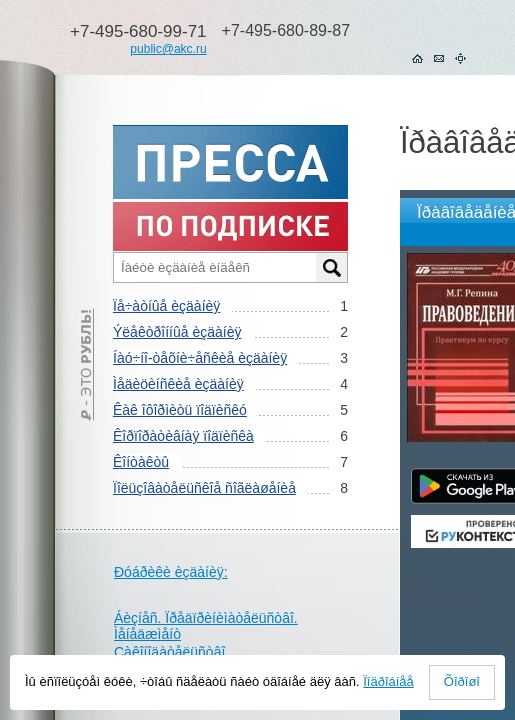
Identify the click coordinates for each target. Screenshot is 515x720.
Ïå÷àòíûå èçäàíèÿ (166, 306)
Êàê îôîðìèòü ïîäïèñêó (180, 410)
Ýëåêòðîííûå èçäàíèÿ (177, 332)
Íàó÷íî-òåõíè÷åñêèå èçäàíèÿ (200, 358)
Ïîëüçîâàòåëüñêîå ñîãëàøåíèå (204, 488)
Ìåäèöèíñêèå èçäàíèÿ (178, 384)
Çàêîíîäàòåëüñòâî (169, 652)
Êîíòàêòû (141, 462)
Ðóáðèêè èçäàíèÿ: (171, 572)
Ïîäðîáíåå (388, 681)
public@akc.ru (168, 49)
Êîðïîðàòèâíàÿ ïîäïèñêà (183, 436)
